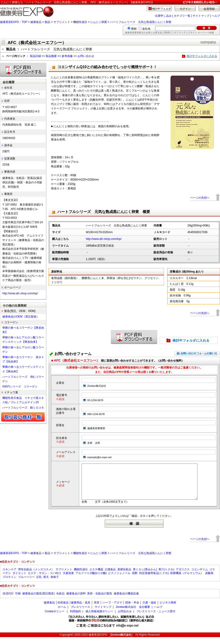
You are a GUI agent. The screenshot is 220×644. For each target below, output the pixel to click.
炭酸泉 (209, 580)
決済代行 (8, 600)
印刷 (18, 600)
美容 (97, 609)
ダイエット (19, 580)
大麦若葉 (68, 580)
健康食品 (36, 22)
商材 (134, 29)
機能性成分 (80, 22)
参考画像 (67, 56)
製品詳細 (35, 56)
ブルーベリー (26, 584)
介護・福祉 (149, 609)
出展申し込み (163, 16)
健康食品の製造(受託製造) (38, 600)
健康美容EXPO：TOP (14, 22)
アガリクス (183, 576)
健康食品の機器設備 (126, 600)
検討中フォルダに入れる (202, 56)
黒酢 (135, 580)
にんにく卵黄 (99, 22)
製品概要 (51, 56)
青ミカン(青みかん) (145, 576)
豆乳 (39, 584)
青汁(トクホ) (166, 576)
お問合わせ (125, 618)
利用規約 (75, 618)
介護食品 (110, 576)
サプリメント (62, 22)
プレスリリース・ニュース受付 (156, 618)
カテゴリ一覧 (182, 16)
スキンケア (9, 576)
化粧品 (60, 600)
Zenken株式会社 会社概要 (133, 614)
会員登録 (209, 9)
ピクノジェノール (119, 580)
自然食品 (63, 609)
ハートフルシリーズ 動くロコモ (23, 408)
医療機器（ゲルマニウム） (187, 580)
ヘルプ (216, 16)
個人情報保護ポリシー (99, 618)
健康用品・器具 (81, 609)
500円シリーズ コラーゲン (20, 387)
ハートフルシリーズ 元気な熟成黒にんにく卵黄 (141, 22)
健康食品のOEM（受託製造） (21, 317)
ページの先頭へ (200, 198)
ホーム (62, 614)
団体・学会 (132, 609)
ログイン (185, 9)
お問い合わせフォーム (73, 354)
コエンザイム (200, 576)
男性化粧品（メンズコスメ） (36, 576)
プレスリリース (80, 614)
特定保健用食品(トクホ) (154, 580)
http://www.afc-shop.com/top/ (104, 239)
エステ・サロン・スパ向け (44, 580)
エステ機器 (96, 576)
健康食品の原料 (76, 600)
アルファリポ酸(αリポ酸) (91, 580)
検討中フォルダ (162, 9)
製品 (47, 22)
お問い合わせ (86, 56)
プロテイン (9, 584)
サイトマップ (201, 16)
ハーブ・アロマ (112, 609)
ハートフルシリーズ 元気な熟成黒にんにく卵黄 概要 (104, 212)
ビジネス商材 (168, 609)
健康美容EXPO (98, 642)
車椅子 (55, 584)
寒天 (46, 584)
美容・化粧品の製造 (100, 600)
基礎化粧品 (124, 576)
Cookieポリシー (55, 618)
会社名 (146, 29)
